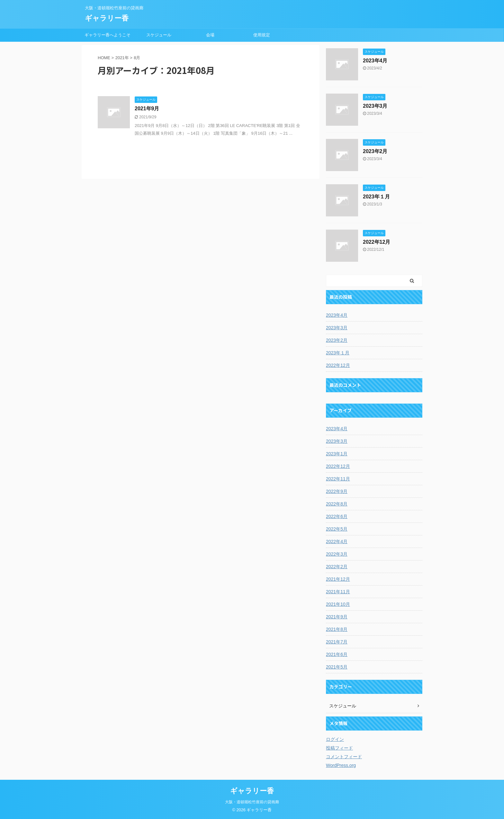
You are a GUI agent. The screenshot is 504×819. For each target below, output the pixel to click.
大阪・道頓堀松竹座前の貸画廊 (252, 802)
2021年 (122, 58)
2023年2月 (375, 151)
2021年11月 (338, 592)
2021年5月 (337, 667)
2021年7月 (337, 642)
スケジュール (159, 35)
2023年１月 (376, 197)
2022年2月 (337, 567)
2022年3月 (337, 554)
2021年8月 (337, 629)
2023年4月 (375, 61)
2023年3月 (375, 106)
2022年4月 (337, 541)
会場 (210, 35)
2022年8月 (337, 504)
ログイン (335, 739)
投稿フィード (339, 748)
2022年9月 (337, 491)
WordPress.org (341, 765)
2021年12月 (338, 579)
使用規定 (262, 35)
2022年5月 (337, 529)
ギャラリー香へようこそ (108, 35)
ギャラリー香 (107, 18)
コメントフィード (344, 757)
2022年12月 (377, 242)
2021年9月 (147, 109)
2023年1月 (337, 454)
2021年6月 (337, 654)
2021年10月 (338, 604)
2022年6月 (337, 516)
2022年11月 (338, 479)
